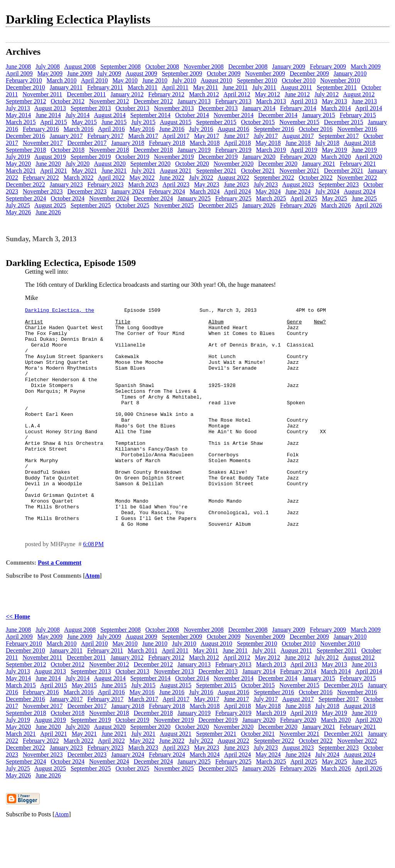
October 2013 (132, 108)
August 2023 (298, 184)
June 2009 (80, 73)
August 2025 (50, 205)
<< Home (18, 660)
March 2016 (79, 129)
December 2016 (25, 136)
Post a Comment (60, 606)
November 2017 (43, 143)
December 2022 (25, 184)
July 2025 (18, 205)
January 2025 (194, 198)
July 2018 (327, 143)
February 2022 (41, 177)
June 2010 (155, 80)
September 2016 (274, 129)
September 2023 (339, 184)
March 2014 (336, 108)
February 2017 (106, 136)
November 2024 (109, 198)
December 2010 (25, 87)
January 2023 (66, 184)
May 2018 (268, 143)
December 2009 (309, 73)
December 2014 (278, 115)
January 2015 (319, 115)
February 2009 (328, 66)
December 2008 (248, 66)
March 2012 (204, 94)
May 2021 (84, 171)
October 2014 (192, 115)
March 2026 (336, 205)
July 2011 (264, 87)
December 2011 (86, 94)
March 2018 (205, 143)
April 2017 (176, 136)
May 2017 (207, 136)
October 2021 (258, 171)
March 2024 (205, 191)
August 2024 (360, 191)
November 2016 (357, 129)
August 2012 (359, 94)
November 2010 (340, 80)
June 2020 (48, 164)
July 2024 (327, 191)
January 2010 (350, 73)
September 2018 (26, 150)
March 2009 (366, 66)
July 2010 (184, 80)
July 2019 (18, 157)
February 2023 (106, 184)
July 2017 (266, 136)
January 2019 (194, 150)
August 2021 (176, 171)
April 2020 (369, 157)
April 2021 (54, 171)
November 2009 (265, 73)
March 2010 (62, 80)
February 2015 (358, 115)
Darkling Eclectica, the (60, 311)
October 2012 (68, 101)
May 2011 (206, 87)
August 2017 (298, 136)
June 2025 (364, 198)
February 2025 (233, 198)
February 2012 (166, 94)
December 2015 (344, 122)
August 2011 (296, 87)
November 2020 (234, 164)
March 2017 (143, 136)
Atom (92, 620)
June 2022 (172, 177)
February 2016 (41, 129)
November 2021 (299, 171)
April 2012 (237, 94)
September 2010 (257, 80)
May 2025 (334, 198)
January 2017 (66, 136)
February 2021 (358, 164)
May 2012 (268, 94)
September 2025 (91, 205)
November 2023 (43, 191)
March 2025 (271, 198)
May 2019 (334, 150)
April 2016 (111, 129)
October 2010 (299, 80)
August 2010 (216, 80)
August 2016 (233, 129)
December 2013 (218, 108)
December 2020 (278, 164)
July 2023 (266, 184)
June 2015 (114, 122)
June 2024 (298, 191)
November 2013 (174, 108)
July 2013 (18, 108)
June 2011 (235, 87)
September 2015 (216, 122)
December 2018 (153, 150)
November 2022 (357, 177)
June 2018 (298, 143)
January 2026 (259, 205)
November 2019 (174, 157)
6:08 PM (93, 588)
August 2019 (50, 157)
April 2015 (54, 122)
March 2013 (271, 101)
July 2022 (201, 177)
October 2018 (68, 150)
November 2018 (109, 150)
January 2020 (259, 157)
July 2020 (78, 164)
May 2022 (142, 177)
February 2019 (233, 150)
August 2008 (80, 66)
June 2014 (48, 115)
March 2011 (143, 87)
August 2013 (50, 108)
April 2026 (369, 205)
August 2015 (176, 122)
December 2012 (153, 101)
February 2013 (233, 101)
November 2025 (174, 205)
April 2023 (176, 184)
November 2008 (204, 66)
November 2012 (109, 101)
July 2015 (143, 122)
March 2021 (21, 171)
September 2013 (91, 108)
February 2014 (298, 108)
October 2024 (68, 198)
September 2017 (339, 136)
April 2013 (304, 101)
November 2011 (42, 94)
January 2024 (128, 191)
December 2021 (344, 171)
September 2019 (91, 157)
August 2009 (141, 73)
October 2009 (224, 73)
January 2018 (128, 143)
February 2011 (105, 87)
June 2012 (297, 94)
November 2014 (234, 115)
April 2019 (304, 150)
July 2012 (327, 94)
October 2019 (132, 157)
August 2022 (233, 177)
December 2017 (87, 143)
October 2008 (162, 66)
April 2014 (369, 108)
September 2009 (182, 73)
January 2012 (127, 94)
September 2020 (150, 164)
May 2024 (268, 191)
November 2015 (299, 122)
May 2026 (18, 212)
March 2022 (79, 177)
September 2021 (216, 171)
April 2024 (238, 191)
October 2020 (192, 164)
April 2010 (95, 80)
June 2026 (48, 212)
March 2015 (21, 122)
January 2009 (289, 66)
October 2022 (316, 177)
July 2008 (48, 66)
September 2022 (274, 177)
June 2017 (236, 136)
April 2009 (19, 73)
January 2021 (319, 164)
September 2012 (26, 101)
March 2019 (271, 150)
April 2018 (238, 143)
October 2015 (258, 122)
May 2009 (50, 73)
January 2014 (259, 108)
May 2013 (334, 101)
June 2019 (364, 150)
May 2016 (142, 129)
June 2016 (172, 129)
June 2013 (364, 101)
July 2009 (109, 73)
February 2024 (167, 191)
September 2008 (120, 66)
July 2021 (143, 171)
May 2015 (84, 122)
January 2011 (66, 87)
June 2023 (236, 184)
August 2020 (110, 164)
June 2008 (18, 66)
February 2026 (298, 205)
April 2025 (304, 198)
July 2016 (201, 129)
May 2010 (125, 80)
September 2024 (26, 198)
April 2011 (175, 87)
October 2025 (132, 205)
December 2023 (87, 191)
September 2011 (337, 87)
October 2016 (316, 129)
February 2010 (24, 80)
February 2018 (167, 143)
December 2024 (153, 198)
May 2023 (207, 184)
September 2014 (150, 115)
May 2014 (18, 115)
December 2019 (218, 157)
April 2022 (111, 177)
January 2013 (194, 101)
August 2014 (110, 115)
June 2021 (114, 171)
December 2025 (218, 205)
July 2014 (78, 115)
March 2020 (336, 157)
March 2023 (143, 184)
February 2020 (298, 157)
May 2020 (18, 164)
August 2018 (360, 143)
